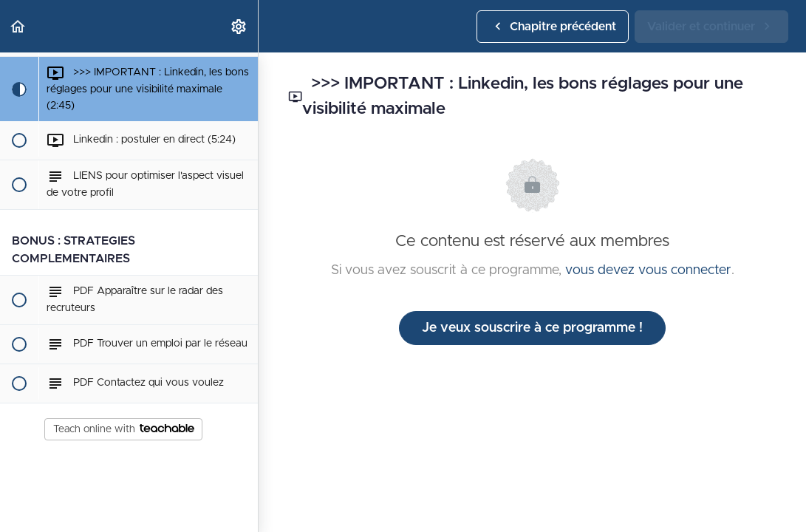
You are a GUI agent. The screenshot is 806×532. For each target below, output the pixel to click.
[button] (18, 26)
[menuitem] (239, 26)
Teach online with (124, 429)
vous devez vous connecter (648, 270)
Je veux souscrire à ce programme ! (532, 328)
